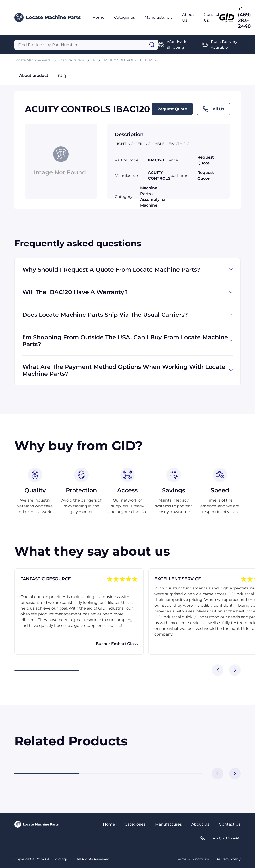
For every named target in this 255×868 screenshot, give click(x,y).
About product (34, 79)
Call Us (213, 109)
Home (98, 17)
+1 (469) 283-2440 (244, 18)
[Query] (86, 45)
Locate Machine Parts (33, 60)
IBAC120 (152, 60)
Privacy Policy (229, 859)
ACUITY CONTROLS (120, 60)
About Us (200, 824)
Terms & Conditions (193, 859)
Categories (124, 17)
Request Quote (172, 109)
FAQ (62, 76)
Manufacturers (159, 17)
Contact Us (230, 824)
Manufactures (168, 824)
